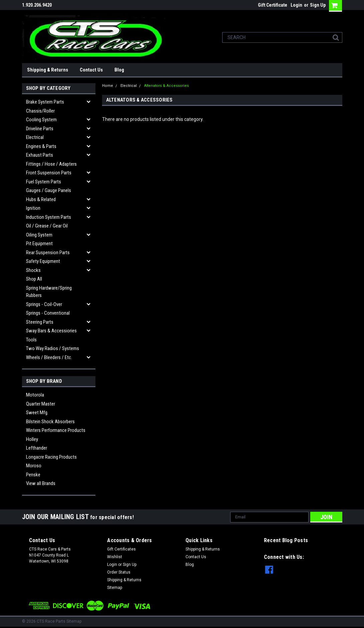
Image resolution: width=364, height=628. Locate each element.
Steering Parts (40, 322)
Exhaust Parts (40, 155)
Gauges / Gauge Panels (49, 190)
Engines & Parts (41, 146)
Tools (31, 340)
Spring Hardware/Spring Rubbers (49, 292)
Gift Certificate (273, 5)
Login (296, 5)
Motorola (35, 395)
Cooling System (41, 120)
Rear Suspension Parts (48, 253)
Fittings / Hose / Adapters (51, 164)
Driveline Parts (40, 129)
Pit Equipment (39, 244)
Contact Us (91, 70)
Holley (32, 439)
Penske (33, 475)
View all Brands (41, 483)
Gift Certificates (121, 549)
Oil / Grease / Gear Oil (47, 226)
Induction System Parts (49, 217)
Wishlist (115, 557)
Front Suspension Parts (49, 173)
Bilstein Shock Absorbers (50, 422)
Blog (119, 70)
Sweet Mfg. (37, 413)
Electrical (35, 137)
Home (108, 86)
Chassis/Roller (40, 111)
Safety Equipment (43, 261)
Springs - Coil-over (44, 304)
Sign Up (318, 5)
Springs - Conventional (48, 313)
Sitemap (115, 588)
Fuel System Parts (44, 182)
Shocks (33, 270)
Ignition (33, 208)
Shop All (34, 279)
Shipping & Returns (48, 70)
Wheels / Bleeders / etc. (49, 357)
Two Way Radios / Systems (53, 348)
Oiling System (39, 235)
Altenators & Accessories (166, 86)
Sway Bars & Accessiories (51, 331)
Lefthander (37, 448)
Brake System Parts (45, 102)
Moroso (34, 466)
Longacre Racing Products (51, 457)
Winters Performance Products (56, 430)
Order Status (119, 572)
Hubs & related (41, 199)
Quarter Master (41, 404)
